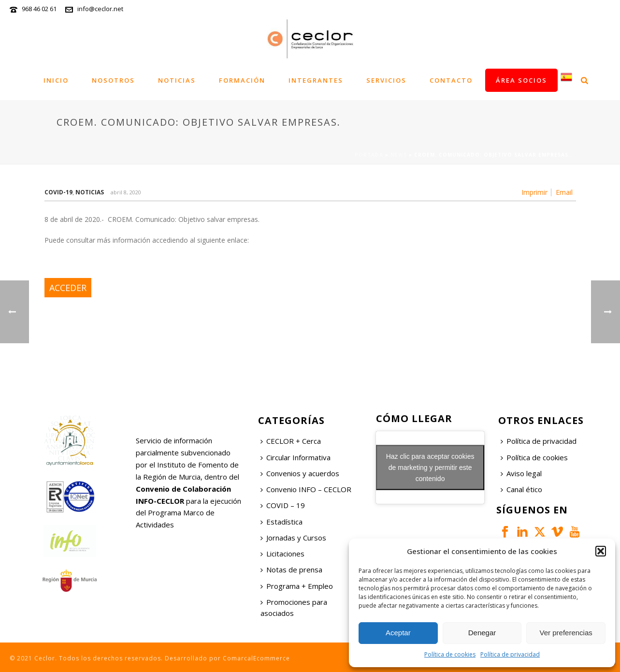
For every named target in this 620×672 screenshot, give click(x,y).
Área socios (521, 80)
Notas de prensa (291, 570)
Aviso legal (521, 473)
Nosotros (113, 80)
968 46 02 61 (39, 9)
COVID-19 (58, 192)
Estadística (281, 522)
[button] (601, 551)
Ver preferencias (566, 633)
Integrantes (316, 80)
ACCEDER (68, 288)
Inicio (56, 80)
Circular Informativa (296, 457)
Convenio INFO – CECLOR (306, 489)
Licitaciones (282, 554)
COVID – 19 (283, 505)
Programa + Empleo (297, 586)
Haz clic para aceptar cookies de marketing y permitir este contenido (430, 467)
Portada (369, 155)
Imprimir (534, 192)
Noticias (177, 80)
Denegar (482, 633)
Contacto (451, 80)
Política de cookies (450, 654)
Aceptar (398, 633)
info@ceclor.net (100, 9)
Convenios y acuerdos (300, 473)
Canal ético (521, 489)
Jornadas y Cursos (293, 538)
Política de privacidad (510, 654)
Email (564, 192)
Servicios (386, 80)
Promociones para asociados (294, 607)
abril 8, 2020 (126, 192)
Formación (242, 80)
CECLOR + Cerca (291, 441)
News (399, 155)
